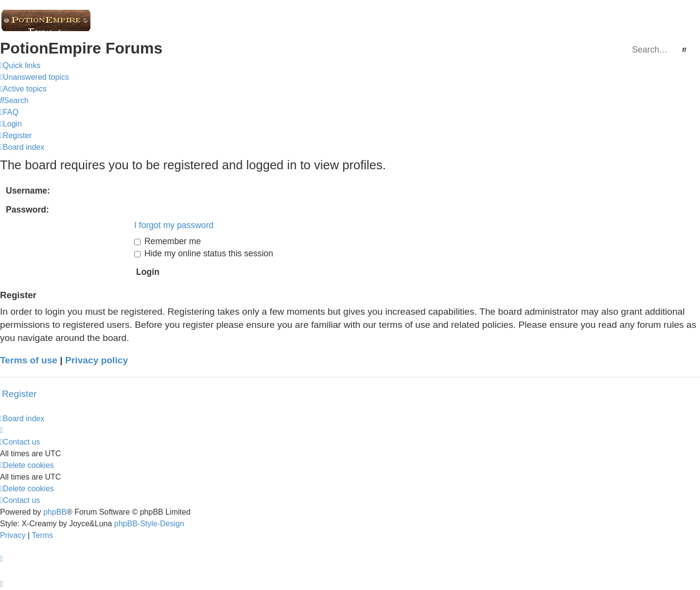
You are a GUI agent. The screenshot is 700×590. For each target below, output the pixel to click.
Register (19, 394)
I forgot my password (174, 225)
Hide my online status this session (204, 253)
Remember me (167, 241)
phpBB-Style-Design (149, 524)
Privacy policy (96, 360)
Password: (27, 210)
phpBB (55, 512)
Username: (28, 191)
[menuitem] (35, 77)
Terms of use (29, 360)
